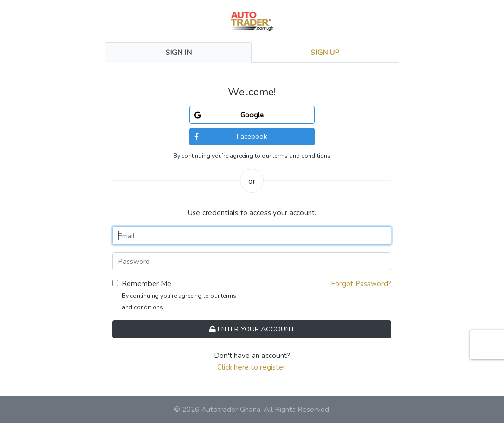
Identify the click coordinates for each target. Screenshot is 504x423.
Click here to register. (252, 367)
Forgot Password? (361, 284)
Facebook (231, 136)
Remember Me (147, 284)
